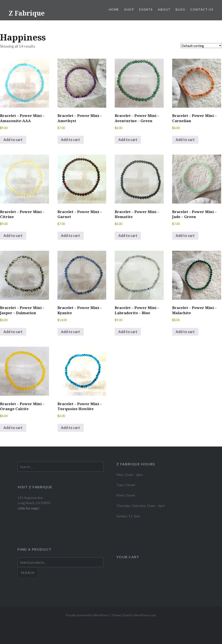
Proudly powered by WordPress (87, 617)
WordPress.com (145, 617)
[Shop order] (201, 46)
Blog (180, 9)
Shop (129, 9)
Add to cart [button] (13, 140)
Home (114, 9)
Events (146, 9)
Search (28, 574)
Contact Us (202, 9)
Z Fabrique (27, 13)
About (164, 9)
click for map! (29, 510)
